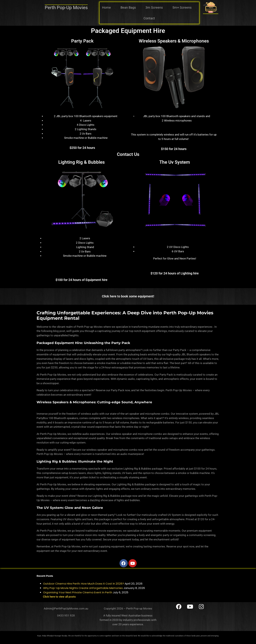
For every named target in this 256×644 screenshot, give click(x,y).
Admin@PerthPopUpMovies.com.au (66, 609)
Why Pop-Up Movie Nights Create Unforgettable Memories (83, 588)
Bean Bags (128, 7)
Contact (149, 18)
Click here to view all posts (59, 597)
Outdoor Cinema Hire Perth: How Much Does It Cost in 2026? (84, 584)
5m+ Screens (182, 7)
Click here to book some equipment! (128, 296)
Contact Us (128, 154)
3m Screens (154, 7)
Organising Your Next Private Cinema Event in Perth (78, 592)
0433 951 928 (66, 616)
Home (106, 7)
